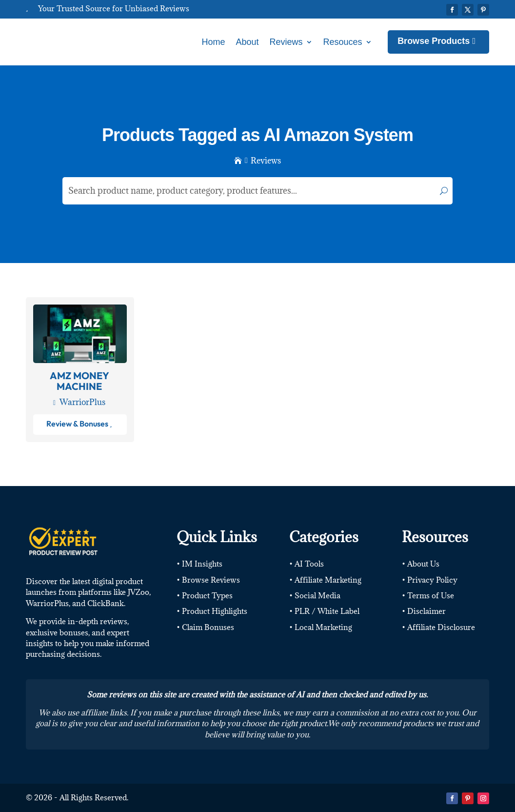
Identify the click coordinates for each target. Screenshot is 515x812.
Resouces (343, 42)
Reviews (286, 42)
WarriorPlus (82, 402)
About (247, 42)
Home (213, 42)
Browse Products (434, 41)
